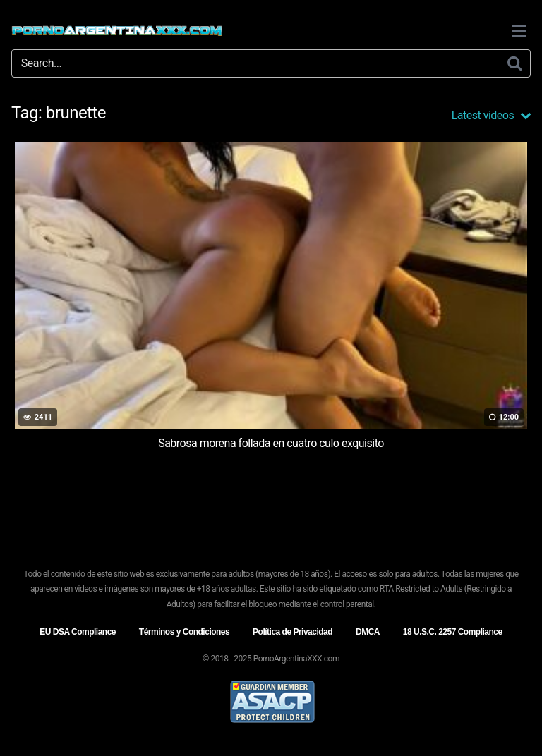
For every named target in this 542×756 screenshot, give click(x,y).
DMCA (368, 632)
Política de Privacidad (293, 632)
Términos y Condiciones (184, 632)
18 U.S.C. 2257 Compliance (453, 632)
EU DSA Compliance (78, 632)
